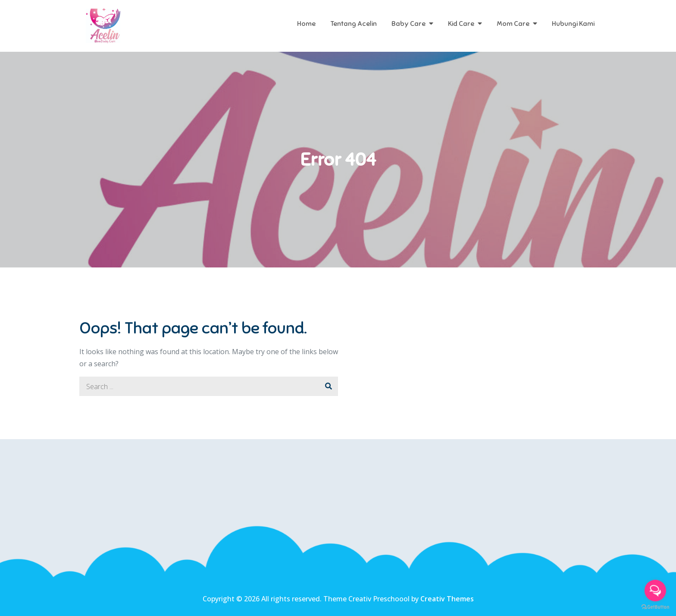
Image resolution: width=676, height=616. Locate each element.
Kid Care (461, 24)
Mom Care (513, 24)
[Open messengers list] (655, 591)
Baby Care (408, 24)
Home (306, 24)
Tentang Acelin (354, 24)
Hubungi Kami (573, 24)
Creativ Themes (447, 599)
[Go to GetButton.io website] (655, 607)
